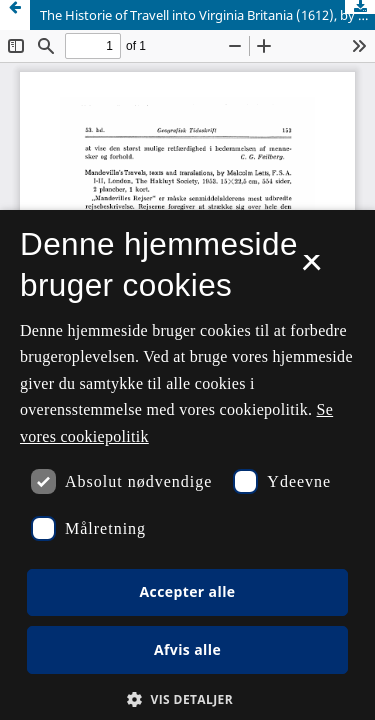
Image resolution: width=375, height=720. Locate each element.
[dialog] (187, 465)
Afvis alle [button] (187, 649)
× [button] (311, 269)
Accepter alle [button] (187, 591)
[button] (187, 699)
